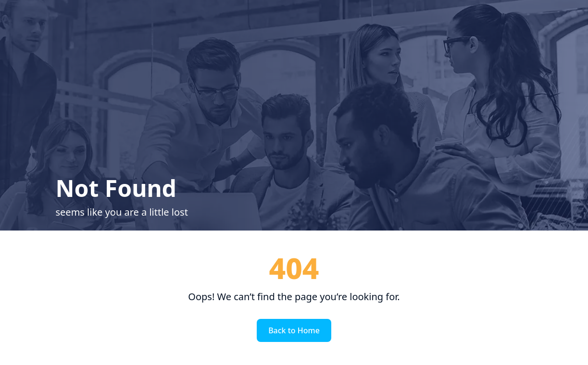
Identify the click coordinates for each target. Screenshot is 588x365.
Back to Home (294, 330)
